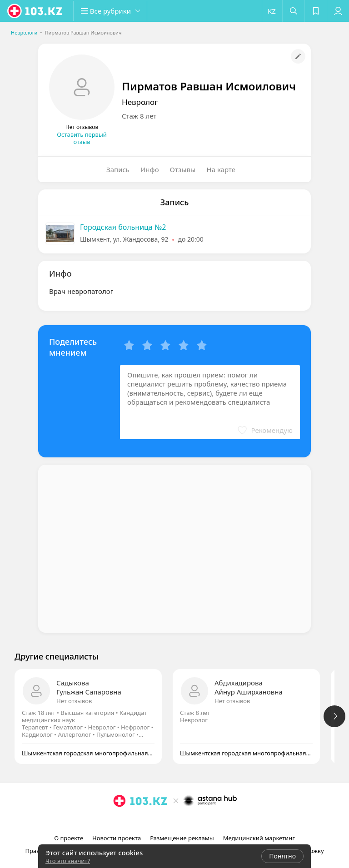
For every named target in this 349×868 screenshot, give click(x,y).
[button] (114, 11)
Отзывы (183, 169)
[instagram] (163, 821)
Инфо (150, 169)
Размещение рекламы (182, 838)
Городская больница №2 (123, 227)
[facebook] (175, 821)
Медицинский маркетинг (259, 838)
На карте (221, 169)
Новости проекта (117, 838)
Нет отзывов (74, 701)
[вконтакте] (188, 821)
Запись (118, 169)
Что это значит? (68, 861)
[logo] (35, 11)
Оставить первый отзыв (82, 138)
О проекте (69, 838)
